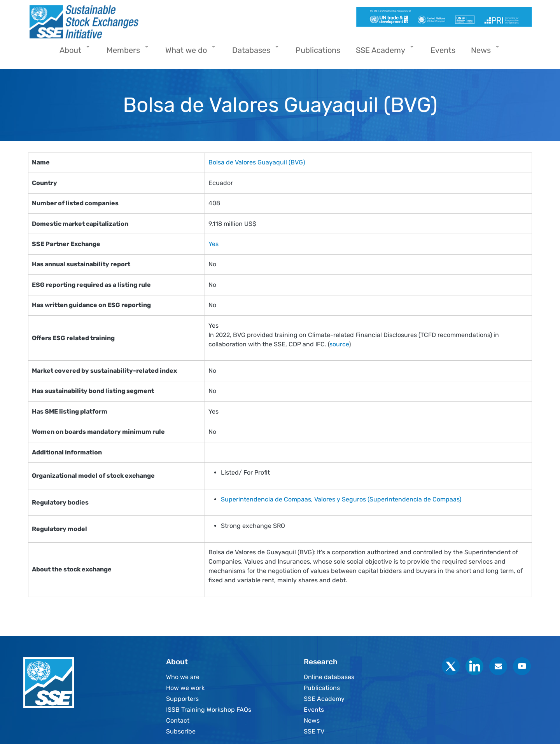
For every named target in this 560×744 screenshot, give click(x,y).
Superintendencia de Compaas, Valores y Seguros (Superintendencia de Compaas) (341, 499)
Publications (322, 688)
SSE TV (314, 731)
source (339, 344)
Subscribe (181, 731)
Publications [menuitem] (318, 50)
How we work (185, 688)
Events (314, 710)
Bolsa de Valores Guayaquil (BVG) (257, 162)
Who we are (183, 677)
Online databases (329, 677)
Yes (213, 244)
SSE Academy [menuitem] (382, 53)
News (312, 720)
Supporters (182, 699)
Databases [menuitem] (253, 53)
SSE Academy (324, 699)
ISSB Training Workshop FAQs (209, 710)
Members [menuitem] (125, 53)
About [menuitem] (72, 53)
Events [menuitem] (443, 50)
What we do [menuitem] (188, 53)
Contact (178, 720)
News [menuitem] (483, 53)
